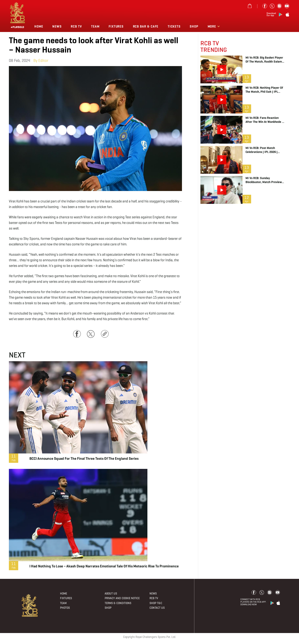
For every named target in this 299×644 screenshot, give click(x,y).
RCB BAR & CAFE (146, 27)
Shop (194, 27)
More (212, 27)
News (57, 27)
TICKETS (174, 27)
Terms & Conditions (118, 603)
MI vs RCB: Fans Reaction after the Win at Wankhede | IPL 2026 (264, 120)
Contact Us (157, 608)
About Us (111, 593)
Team (95, 27)
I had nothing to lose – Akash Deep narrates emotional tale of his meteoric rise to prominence (104, 566)
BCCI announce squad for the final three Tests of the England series (84, 458)
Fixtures (116, 27)
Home (39, 27)
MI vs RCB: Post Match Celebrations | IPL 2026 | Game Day (262, 150)
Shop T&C (156, 603)
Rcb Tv (76, 27)
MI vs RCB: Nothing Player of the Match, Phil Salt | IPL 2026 (264, 90)
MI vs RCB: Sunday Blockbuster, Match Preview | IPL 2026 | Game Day (264, 180)
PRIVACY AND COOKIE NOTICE (122, 598)
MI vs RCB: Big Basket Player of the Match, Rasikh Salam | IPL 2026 (265, 60)
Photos (65, 608)
